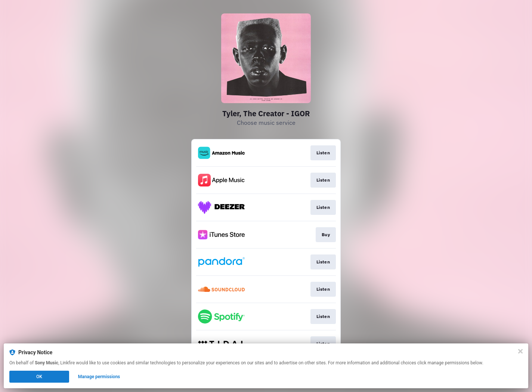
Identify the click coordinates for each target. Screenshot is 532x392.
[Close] (520, 351)
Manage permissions (99, 377)
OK (39, 377)
